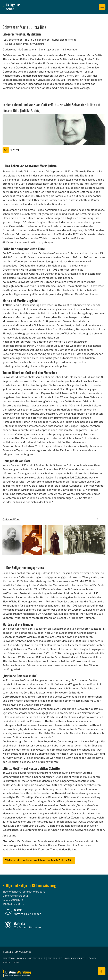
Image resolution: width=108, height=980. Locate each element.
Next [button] (103, 519)
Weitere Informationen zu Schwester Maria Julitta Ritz (39, 860)
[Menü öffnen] (102, 7)
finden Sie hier (68, 849)
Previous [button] (98, 519)
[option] (12, 540)
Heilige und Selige (13, 7)
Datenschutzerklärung (31, 958)
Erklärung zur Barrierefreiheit (66, 958)
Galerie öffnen (11, 519)
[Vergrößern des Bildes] (6, 150)
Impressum (9, 958)
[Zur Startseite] (17, 973)
